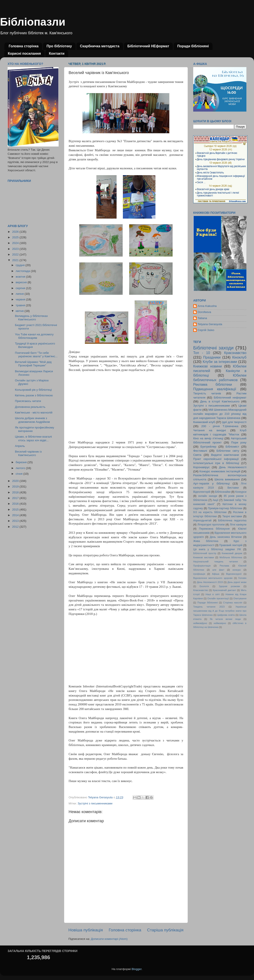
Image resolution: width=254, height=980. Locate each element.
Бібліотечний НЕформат (148, 46)
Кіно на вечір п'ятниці (208, 438)
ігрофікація (199, 574)
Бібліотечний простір (205, 553)
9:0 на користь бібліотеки (210, 512)
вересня (22, 282)
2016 (16, 504)
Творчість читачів (207, 393)
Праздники (212, 357)
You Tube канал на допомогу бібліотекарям (34, 336)
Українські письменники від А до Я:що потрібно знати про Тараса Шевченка (220, 611)
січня (19, 474)
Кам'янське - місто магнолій (34, 413)
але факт (218, 570)
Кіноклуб (239, 357)
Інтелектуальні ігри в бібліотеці (216, 463)
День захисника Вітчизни (226, 537)
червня (21, 299)
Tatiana (202, 318)
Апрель (20, 446)
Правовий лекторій (231, 545)
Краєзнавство (235, 353)
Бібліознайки (223, 492)
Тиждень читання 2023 (209, 607)
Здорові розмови (229, 586)
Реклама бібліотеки (213, 384)
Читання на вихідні (209, 430)
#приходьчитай (202, 520)
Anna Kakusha (207, 306)
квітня (20, 311)
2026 (16, 232)
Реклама (224, 566)
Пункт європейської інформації (216, 459)
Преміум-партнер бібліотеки (225, 508)
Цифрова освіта (226, 615)
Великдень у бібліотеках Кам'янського (31, 318)
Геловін (242, 578)
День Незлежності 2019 (210, 582)
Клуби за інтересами (220, 362)
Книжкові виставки (204, 557)
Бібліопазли (33, 22)
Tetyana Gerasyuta (210, 324)
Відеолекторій (202, 492)
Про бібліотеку (59, 46)
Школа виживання (227, 479)
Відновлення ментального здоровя (213, 578)
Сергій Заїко (206, 330)
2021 (16, 260)
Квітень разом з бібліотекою (34, 395)
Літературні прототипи (211, 525)
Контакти (57, 54)
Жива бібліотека (206, 541)
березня (22, 462)
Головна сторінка (24, 46)
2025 (16, 237)
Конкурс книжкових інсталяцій (220, 471)
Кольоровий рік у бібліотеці (33, 390)
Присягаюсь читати (28, 401)
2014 (16, 515)
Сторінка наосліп (233, 603)
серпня (21, 288)
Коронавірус (201, 467)
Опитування (240, 598)
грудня (21, 265)
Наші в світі (213, 594)
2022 (16, 254)
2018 (16, 492)
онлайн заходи (208, 496)
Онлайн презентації (218, 598)
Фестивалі (200, 451)
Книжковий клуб (204, 422)
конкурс (237, 570)
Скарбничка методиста (100, 46)
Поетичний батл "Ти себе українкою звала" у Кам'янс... (36, 355)
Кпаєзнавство (201, 590)
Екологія (204, 586)
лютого (21, 468)
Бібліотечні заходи (213, 348)
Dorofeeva (204, 312)
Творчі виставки (232, 516)
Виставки (233, 488)
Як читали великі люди (225, 619)
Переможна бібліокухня (214, 529)
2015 (16, 510)
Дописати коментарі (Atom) (109, 939)
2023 (16, 249)
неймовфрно (200, 623)
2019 (16, 487)
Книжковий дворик (232, 553)
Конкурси (241, 492)
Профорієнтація (202, 566)
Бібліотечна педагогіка (232, 520)
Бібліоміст (232, 447)
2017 (16, 498)
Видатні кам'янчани (225, 455)
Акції (215, 500)
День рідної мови (237, 582)
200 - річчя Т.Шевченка (220, 426)
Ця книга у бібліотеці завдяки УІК (217, 549)
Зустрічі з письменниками (95, 803)
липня (20, 294)
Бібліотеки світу (228, 451)
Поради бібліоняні (193, 46)
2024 (16, 243)
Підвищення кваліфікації (215, 389)
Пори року (239, 442)
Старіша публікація (165, 930)
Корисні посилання (24, 54)
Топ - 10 (202, 353)
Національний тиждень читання (215, 562)
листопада (23, 271)
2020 (16, 481)
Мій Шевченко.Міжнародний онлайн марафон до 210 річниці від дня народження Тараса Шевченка (220, 414)
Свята (197, 455)
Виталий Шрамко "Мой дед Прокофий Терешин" (33, 364)
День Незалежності (233, 467)
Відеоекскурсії (234, 574)
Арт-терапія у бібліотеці (211, 483)
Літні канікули (238, 525)
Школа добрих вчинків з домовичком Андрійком (32, 420)
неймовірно (220, 623)
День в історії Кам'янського (220, 401)
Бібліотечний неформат (230, 398)
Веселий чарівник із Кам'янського (28, 453)
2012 (16, 527)
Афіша (216, 574)
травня (21, 305)
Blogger (137, 969)
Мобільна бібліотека (231, 557)
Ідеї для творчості (234, 422)
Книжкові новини (208, 366)
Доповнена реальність (30, 407)
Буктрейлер (208, 447)
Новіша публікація (86, 930)
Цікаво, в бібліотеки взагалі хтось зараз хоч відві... (33, 438)
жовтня (21, 277)
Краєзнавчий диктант (224, 590)
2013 (16, 521)
